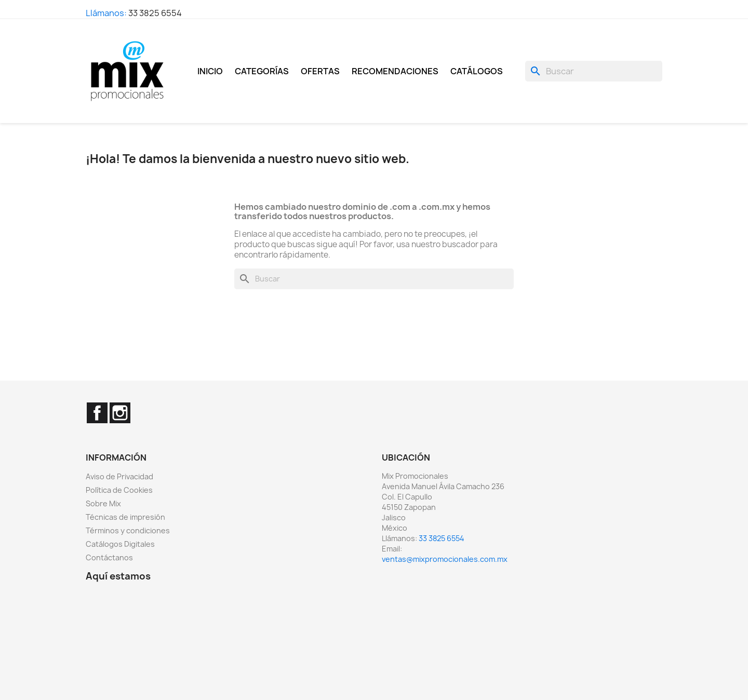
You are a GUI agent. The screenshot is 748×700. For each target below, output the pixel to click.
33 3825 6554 (155, 13)
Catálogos (477, 71)
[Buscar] (594, 71)
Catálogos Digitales (120, 544)
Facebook (97, 413)
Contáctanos (109, 557)
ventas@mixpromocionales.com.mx (445, 559)
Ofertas (320, 71)
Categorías (262, 71)
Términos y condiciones (128, 530)
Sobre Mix (103, 503)
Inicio (210, 71)
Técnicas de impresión (125, 517)
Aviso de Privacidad (119, 476)
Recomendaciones (395, 71)
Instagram (120, 413)
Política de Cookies (119, 490)
